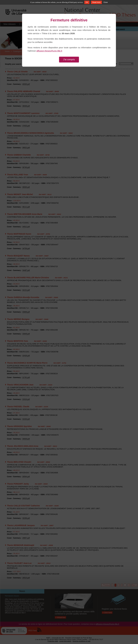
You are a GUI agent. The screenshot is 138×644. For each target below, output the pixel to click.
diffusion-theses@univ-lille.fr (49, 51)
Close (106, 2)
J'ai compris (69, 60)
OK (87, 2)
